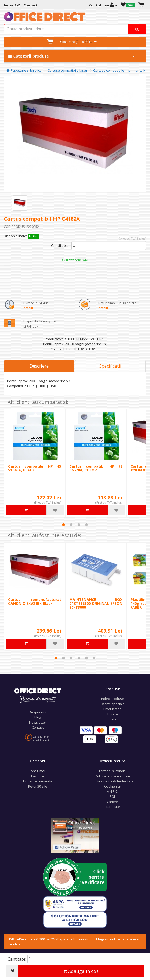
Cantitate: (60, 245)
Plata (112, 719)
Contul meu (37, 771)
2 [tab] (71, 525)
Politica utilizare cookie (113, 776)
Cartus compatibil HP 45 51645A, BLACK (35, 468)
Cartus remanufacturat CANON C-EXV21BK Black (35, 601)
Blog (38, 717)
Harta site (112, 807)
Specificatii (110, 366)
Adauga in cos (81, 971)
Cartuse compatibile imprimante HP (120, 70)
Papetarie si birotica (24, 70)
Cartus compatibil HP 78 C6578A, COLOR (96, 468)
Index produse (112, 699)
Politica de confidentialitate (113, 781)
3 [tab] (79, 525)
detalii (28, 308)
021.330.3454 (41, 737)
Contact (38, 727)
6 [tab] (94, 658)
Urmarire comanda (38, 781)
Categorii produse (72, 56)
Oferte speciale (113, 704)
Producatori (112, 709)
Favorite (37, 776)
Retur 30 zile (38, 786)
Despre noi (37, 712)
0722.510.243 (75, 260)
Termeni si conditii (112, 771)
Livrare (113, 714)
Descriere (39, 366)
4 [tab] (87, 525)
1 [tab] (63, 525)
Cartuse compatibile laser (67, 70)
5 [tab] (87, 658)
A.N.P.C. (112, 791)
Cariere (112, 802)
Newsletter (38, 722)
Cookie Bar (113, 786)
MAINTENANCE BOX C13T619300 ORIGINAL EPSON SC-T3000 (96, 604)
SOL (113, 796)
